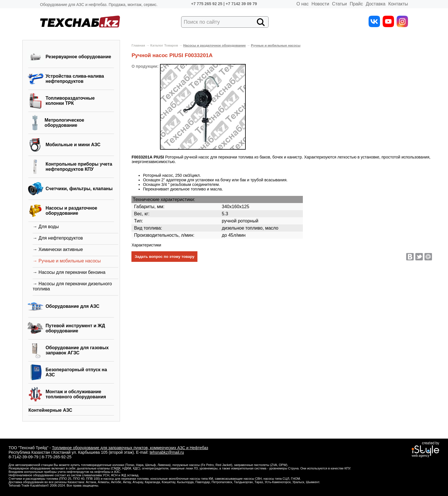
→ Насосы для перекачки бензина (69, 272)
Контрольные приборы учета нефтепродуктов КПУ (79, 167)
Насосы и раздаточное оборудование (71, 211)
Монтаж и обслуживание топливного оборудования (76, 394)
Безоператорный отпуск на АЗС (76, 372)
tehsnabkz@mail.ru (167, 452)
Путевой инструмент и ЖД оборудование (75, 328)
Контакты (398, 4)
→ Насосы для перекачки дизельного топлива (72, 286)
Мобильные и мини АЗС (73, 145)
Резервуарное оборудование (78, 57)
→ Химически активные (58, 249)
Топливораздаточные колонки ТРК (70, 101)
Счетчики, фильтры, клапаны (79, 189)
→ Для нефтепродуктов (58, 238)
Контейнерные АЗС (50, 410)
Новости (320, 4)
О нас (303, 4)
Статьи (339, 4)
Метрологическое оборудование (64, 123)
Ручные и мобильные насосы (276, 45)
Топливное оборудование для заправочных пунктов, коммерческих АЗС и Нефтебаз (130, 448)
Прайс (356, 4)
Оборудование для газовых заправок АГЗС (77, 350)
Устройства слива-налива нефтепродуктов (75, 79)
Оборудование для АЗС (72, 306)
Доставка (376, 4)
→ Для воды (46, 227)
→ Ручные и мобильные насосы (67, 261)
